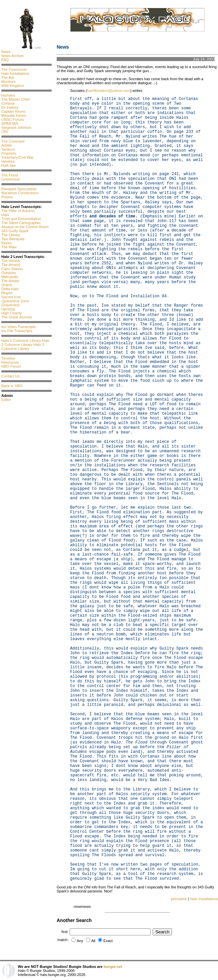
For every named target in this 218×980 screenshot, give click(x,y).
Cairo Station (12, 269)
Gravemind (10, 179)
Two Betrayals (13, 239)
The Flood (10, 175)
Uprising (8, 309)
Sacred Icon (11, 297)
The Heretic (11, 261)
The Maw (9, 247)
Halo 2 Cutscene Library (25, 343)
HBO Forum (11, 366)
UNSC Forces (13, 119)
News (6, 52)
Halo (5, 215)
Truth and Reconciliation (21, 219)
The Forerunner (14, 69)
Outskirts (9, 273)
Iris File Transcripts (17, 331)
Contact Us (10, 376)
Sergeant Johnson (16, 127)
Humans (8, 95)
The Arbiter (10, 281)
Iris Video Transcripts (19, 327)
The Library (11, 235)
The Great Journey (17, 317)
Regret (7, 293)
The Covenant (13, 141)
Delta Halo (10, 289)
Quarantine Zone (15, 301)
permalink (179, 899)
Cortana (8, 103)
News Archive (13, 56)
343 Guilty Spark (15, 231)
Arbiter (7, 145)
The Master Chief (15, 99)
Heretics (8, 161)
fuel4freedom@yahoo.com (108, 91)
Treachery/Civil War (17, 157)
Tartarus (8, 149)
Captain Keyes (13, 111)
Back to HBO (12, 386)
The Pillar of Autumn (18, 211)
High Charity (12, 313)
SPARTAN (10, 123)
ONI (5, 132)
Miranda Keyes (14, 115)
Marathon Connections (20, 193)
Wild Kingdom (13, 86)
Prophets (9, 153)
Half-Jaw (9, 165)
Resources (10, 362)
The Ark (8, 78)
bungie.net (113, 967)
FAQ (5, 60)
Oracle (7, 285)
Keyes (7, 243)
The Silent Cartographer (21, 223)
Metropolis (10, 277)
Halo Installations (15, 73)
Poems (7, 197)
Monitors (8, 82)
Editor (6, 400)
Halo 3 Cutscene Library (23, 347)
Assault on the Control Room (25, 227)
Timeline (8, 358)
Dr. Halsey (10, 107)
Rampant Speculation (19, 189)
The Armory (11, 265)
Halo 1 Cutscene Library (21, 341)
